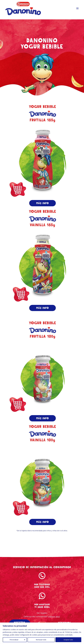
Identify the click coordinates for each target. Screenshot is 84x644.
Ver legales (42, 617)
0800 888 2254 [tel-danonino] (42, 591)
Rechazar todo (41, 640)
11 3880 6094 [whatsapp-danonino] (42, 611)
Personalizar (14, 640)
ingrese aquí (54, 620)
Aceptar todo (68, 640)
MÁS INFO (43, 204)
